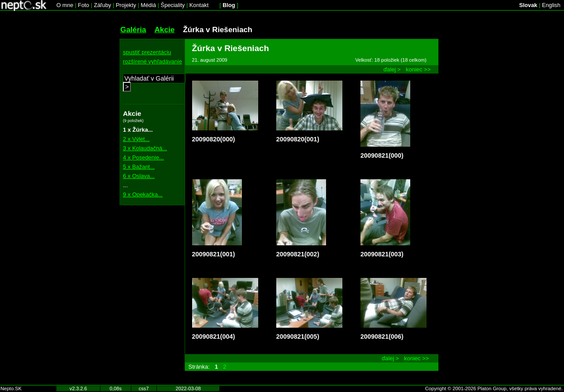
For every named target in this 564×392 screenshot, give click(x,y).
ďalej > (392, 69)
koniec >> (418, 69)
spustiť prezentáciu (147, 52)
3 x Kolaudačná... (145, 148)
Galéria (133, 30)
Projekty (126, 5)
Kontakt (199, 5)
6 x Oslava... (139, 176)
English (551, 5)
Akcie (164, 30)
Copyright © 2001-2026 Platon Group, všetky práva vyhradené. (494, 388)
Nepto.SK (11, 388)
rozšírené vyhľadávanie (152, 61)
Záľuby (102, 5)
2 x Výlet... (136, 139)
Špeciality (173, 5)
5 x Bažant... (139, 167)
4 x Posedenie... (143, 157)
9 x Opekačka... (143, 194)
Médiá (148, 5)
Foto (84, 5)
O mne (65, 5)
